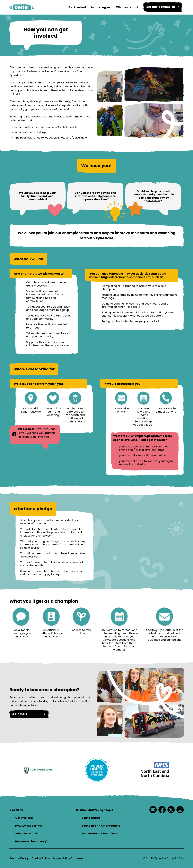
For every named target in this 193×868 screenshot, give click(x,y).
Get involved (73, 7)
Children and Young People (95, 810)
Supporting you (98, 7)
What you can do (125, 7)
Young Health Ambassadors (101, 826)
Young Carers (91, 818)
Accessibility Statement (69, 858)
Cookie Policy (41, 858)
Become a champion (29, 841)
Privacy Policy (19, 858)
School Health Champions (99, 833)
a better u (16, 810)
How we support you (29, 826)
